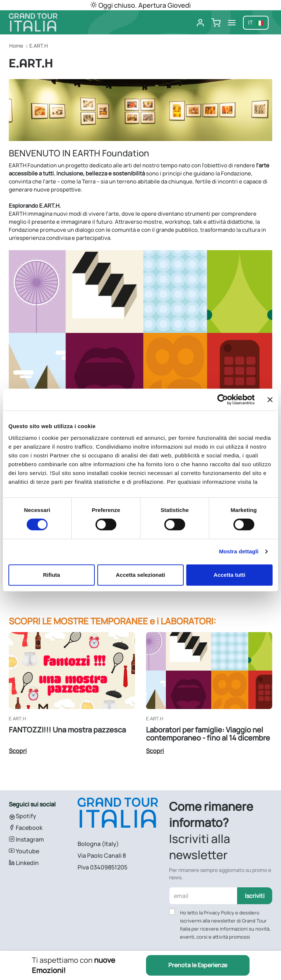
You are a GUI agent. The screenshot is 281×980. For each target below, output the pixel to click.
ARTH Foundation (34, 165)
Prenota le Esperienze (198, 965)
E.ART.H (39, 46)
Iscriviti (255, 896)
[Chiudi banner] (270, 400)
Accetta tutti (230, 575)
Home (16, 46)
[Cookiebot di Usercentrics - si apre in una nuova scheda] (223, 400)
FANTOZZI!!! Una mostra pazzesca (67, 730)
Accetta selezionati (140, 575)
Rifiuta (51, 575)
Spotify (23, 816)
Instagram (26, 839)
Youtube (24, 851)
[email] (203, 896)
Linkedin (24, 863)
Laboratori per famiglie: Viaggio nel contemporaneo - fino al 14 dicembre (208, 734)
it (256, 23)
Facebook (26, 828)
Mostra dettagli (239, 551)
